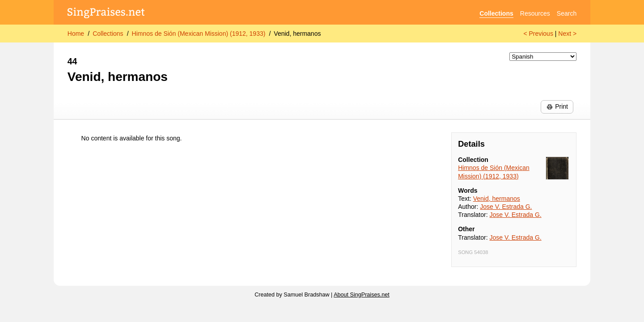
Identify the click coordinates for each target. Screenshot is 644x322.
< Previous (538, 34)
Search (567, 13)
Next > (567, 34)
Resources (535, 13)
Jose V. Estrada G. (506, 207)
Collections (496, 13)
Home (76, 34)
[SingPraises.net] (106, 14)
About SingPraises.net (362, 295)
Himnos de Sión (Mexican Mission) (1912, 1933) (199, 34)
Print (557, 106)
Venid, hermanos (297, 34)
